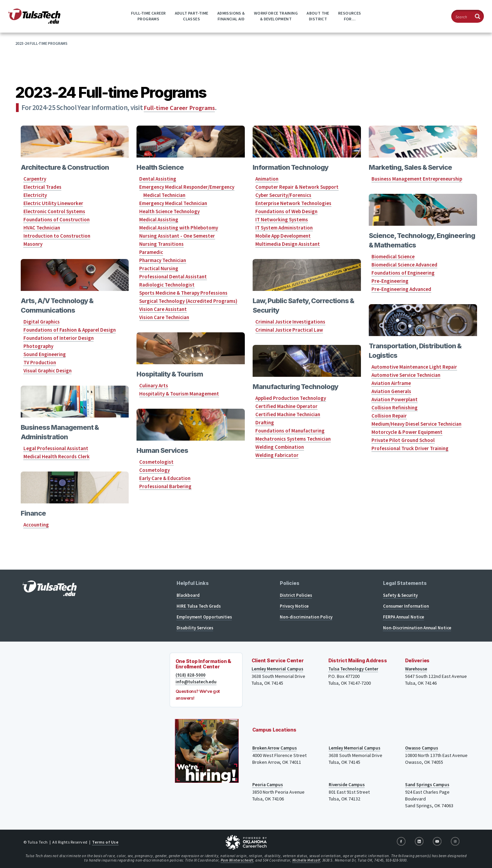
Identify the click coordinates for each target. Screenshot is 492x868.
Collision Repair (389, 416)
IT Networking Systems (282, 219)
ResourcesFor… (350, 16)
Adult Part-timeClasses (192, 16)
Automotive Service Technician (406, 375)
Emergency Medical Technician (173, 203)
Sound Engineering (45, 354)
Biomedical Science (393, 256)
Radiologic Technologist (167, 285)
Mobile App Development (283, 236)
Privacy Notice (294, 606)
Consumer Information (406, 606)
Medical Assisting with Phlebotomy (179, 228)
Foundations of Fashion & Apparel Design (70, 330)
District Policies (296, 595)
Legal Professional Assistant (56, 448)
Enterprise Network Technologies (293, 203)
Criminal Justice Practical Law (289, 330)
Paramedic (151, 252)
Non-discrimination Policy (306, 617)
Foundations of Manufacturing (290, 431)
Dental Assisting (158, 179)
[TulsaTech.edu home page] (34, 22)
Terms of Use (105, 842)
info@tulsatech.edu (197, 682)
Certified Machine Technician (288, 414)
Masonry (33, 244)
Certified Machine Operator (286, 406)
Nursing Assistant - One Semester (177, 236)
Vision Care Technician (164, 317)
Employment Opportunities (204, 617)
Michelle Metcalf (306, 860)
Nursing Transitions (161, 244)
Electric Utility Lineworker (53, 203)
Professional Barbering (165, 486)
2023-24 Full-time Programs (41, 43)
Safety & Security (400, 595)
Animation (267, 179)
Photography (38, 346)
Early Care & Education (165, 478)
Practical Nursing (159, 268)
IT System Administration (284, 228)
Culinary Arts (154, 385)
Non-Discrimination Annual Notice (417, 628)
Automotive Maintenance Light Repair (414, 367)
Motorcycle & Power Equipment (407, 432)
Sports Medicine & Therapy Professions (183, 293)
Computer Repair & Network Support (297, 187)
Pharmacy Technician (163, 260)
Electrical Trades (42, 187)
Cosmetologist (156, 462)
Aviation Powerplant (395, 399)
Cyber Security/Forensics (283, 195)
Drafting (265, 422)
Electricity (35, 195)
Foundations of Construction (57, 219)
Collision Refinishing (395, 408)
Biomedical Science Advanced (404, 265)
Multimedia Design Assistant (288, 244)
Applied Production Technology (291, 398)
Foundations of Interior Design (59, 338)
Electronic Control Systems (54, 211)
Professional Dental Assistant (173, 276)
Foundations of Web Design (286, 211)
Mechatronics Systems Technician (293, 439)
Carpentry (35, 179)
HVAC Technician (42, 228)
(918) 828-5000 (190, 675)
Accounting (36, 525)
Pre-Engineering (390, 281)
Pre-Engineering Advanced (401, 289)
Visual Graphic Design (48, 371)
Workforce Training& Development (276, 16)
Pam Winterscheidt (237, 860)
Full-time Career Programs (182, 107)
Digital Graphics (42, 322)
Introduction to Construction (57, 236)
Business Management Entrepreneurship (417, 179)
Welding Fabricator (277, 455)
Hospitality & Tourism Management (179, 394)
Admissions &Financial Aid (231, 16)
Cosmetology (154, 470)
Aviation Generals (391, 391)
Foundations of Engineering (403, 273)
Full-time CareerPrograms (148, 16)
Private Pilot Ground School (403, 440)
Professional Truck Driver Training (410, 448)
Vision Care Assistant (163, 309)
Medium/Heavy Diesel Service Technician (416, 424)
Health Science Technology (169, 211)
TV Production (40, 362)
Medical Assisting (159, 219)
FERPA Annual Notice (404, 617)
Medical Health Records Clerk (57, 456)
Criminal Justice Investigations (290, 322)
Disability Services (195, 628)
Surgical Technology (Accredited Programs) (188, 301)
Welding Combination (280, 447)
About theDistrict (318, 16)
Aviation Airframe (391, 383)
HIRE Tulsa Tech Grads (199, 606)
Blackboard (188, 595)
